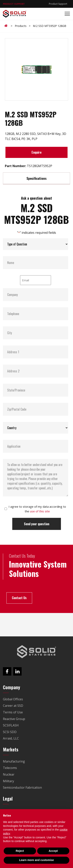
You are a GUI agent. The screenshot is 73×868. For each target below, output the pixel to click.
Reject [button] (20, 851)
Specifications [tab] (36, 178)
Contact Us (19, 598)
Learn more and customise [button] (36, 860)
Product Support (58, 4)
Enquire (36, 152)
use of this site (40, 511)
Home (7, 26)
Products (21, 26)
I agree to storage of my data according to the (37, 509)
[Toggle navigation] (66, 14)
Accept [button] (53, 851)
